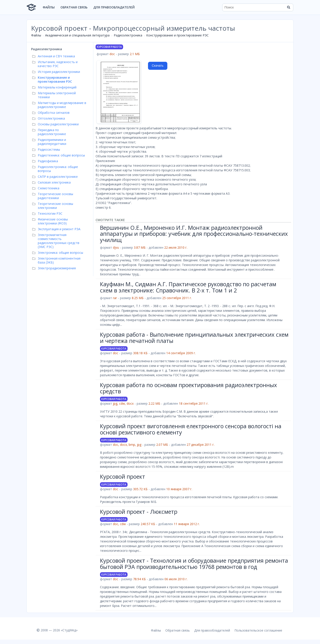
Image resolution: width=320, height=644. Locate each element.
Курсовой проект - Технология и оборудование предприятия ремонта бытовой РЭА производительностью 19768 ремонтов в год (194, 564)
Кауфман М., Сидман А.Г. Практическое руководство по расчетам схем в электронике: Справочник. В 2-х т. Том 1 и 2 (188, 287)
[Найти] (288, 7)
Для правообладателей (114, 7)
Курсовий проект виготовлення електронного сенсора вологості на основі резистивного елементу (191, 429)
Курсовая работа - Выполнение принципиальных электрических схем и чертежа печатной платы (194, 338)
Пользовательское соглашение (258, 630)
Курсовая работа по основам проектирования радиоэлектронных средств (188, 388)
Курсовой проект (123, 476)
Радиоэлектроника (128, 35)
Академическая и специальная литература (77, 35)
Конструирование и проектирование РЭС (177, 35)
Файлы (49, 7)
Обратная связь (74, 7)
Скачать (158, 66)
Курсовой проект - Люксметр (139, 512)
